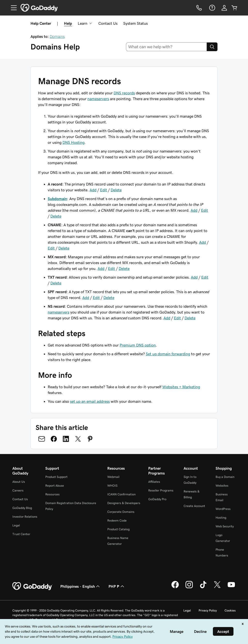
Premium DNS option (138, 345)
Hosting (221, 518)
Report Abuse (55, 486)
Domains (57, 36)
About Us (19, 482)
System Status (136, 23)
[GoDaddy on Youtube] (231, 588)
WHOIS (112, 486)
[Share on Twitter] (78, 439)
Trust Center (21, 534)
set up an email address (90, 401)
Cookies (230, 610)
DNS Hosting (74, 142)
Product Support (56, 477)
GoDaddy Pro (157, 499)
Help (68, 23)
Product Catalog (118, 529)
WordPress (223, 509)
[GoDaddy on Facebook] (175, 588)
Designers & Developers (124, 503)
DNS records (124, 93)
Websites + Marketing (181, 387)
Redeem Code (117, 520)
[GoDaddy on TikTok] (203, 588)
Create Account (194, 506)
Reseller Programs (161, 490)
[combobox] (167, 47)
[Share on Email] (42, 439)
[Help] (212, 8)
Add (93, 190)
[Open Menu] (12, 8)
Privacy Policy (208, 610)
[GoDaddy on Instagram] (189, 588)
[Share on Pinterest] (90, 439)
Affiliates (154, 482)
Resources (52, 494)
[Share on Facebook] (54, 439)
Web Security (225, 526)
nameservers (98, 99)
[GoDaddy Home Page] (32, 586)
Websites (222, 486)
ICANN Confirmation (121, 494)
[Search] (212, 47)
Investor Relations (25, 517)
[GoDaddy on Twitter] (217, 588)
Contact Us (108, 23)
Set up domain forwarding (168, 354)
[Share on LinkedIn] (66, 439)
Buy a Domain (225, 477)
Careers (18, 490)
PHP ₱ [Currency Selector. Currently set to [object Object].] (117, 586)
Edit (104, 190)
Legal (16, 525)
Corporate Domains (121, 512)
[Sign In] (224, 8)
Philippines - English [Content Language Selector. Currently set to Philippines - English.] (81, 586)
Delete (116, 190)
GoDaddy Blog (22, 508)
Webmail (113, 477)
